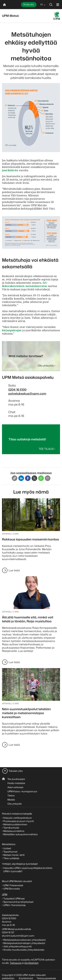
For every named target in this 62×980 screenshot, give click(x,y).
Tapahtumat (10, 852)
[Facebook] (28, 478)
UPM (5, 894)
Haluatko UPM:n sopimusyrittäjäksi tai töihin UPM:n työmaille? (28, 870)
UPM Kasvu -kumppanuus (22, 791)
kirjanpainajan (12, 330)
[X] (34, 478)
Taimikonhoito (11, 828)
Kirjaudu (29, 4)
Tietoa (11, 795)
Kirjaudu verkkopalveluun (18, 818)
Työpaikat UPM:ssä (14, 899)
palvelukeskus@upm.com (27, 393)
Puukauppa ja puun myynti (19, 821)
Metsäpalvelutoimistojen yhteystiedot (24, 943)
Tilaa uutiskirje (11, 858)
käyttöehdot (31, 963)
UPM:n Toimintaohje (14, 905)
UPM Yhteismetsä (13, 885)
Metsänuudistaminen (15, 824)
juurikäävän (10, 170)
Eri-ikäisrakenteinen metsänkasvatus (25, 284)
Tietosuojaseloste (46, 978)
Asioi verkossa (15, 787)
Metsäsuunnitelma (14, 831)
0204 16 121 (8, 932)
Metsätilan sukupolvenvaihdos (20, 834)
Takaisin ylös (16, 771)
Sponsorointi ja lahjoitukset (19, 902)
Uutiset (7, 848)
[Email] (48, 478)
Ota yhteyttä (15, 804)
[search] (51, 5)
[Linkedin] (21, 478)
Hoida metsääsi (16, 783)
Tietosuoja (16, 963)
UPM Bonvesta (12, 889)
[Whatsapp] (41, 478)
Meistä (11, 800)
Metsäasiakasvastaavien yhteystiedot (24, 940)
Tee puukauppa (16, 779)
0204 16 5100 (17, 390)
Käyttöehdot (26, 978)
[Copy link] (15, 478)
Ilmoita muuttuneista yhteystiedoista (24, 950)
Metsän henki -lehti (14, 855)
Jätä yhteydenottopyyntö (18, 946)
